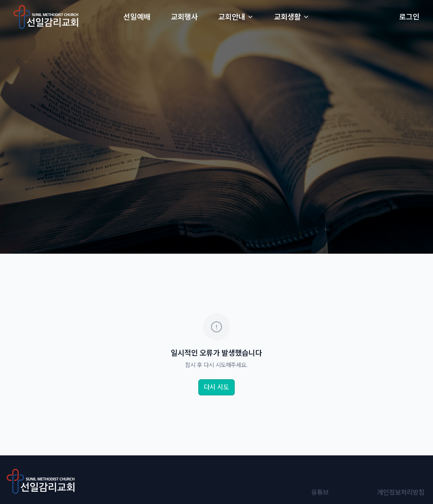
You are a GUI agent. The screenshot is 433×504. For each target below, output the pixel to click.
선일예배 (137, 17)
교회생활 (292, 17)
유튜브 (320, 492)
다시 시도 (216, 387)
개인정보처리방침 (401, 492)
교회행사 (184, 17)
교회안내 (236, 17)
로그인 (409, 17)
